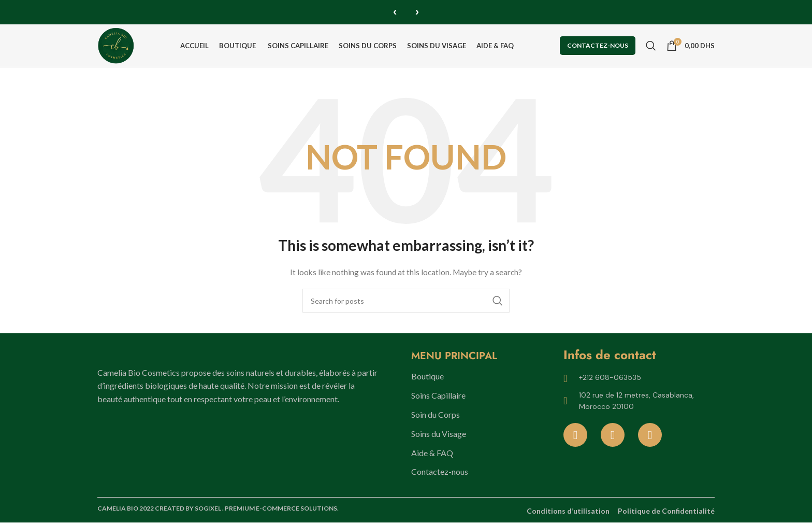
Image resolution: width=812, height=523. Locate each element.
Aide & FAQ (432, 453)
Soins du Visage (439, 434)
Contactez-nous (598, 45)
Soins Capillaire (438, 396)
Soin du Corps (436, 415)
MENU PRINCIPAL (454, 357)
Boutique (427, 377)
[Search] (651, 46)
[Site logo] (117, 45)
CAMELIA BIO (118, 509)
